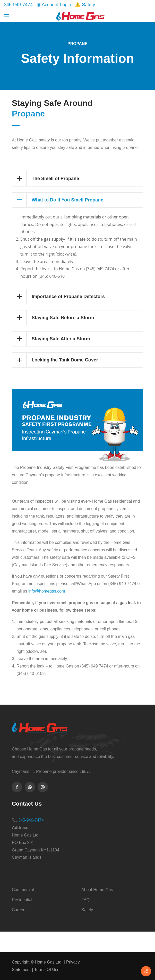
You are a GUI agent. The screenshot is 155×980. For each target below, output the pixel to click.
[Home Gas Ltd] (80, 15)
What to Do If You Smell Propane (58, 200)
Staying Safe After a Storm (51, 339)
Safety (87, 910)
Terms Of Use (47, 970)
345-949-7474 (18, 5)
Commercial (23, 890)
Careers (19, 910)
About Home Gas (97, 890)
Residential (22, 900)
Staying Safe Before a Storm (53, 318)
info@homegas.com (47, 591)
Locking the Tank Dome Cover (55, 360)
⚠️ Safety (85, 5)
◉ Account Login (54, 5)
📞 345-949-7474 (28, 820)
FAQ (85, 900)
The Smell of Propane (46, 179)
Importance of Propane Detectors (59, 297)
